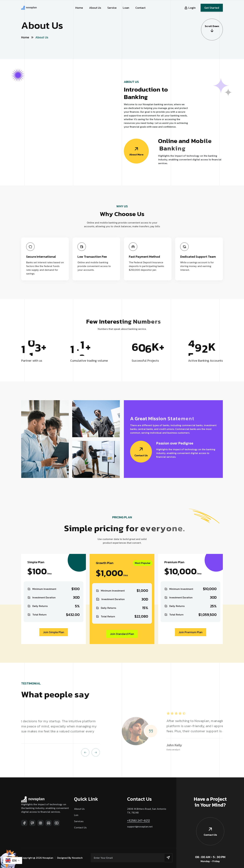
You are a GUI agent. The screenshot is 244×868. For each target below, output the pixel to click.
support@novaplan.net (140, 827)
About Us (95, 8)
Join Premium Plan (191, 632)
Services (79, 821)
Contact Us (80, 827)
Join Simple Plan (54, 632)
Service (112, 8)
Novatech (77, 858)
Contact (140, 8)
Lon (76, 815)
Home (79, 8)
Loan (126, 8)
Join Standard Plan (122, 634)
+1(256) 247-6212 (138, 820)
